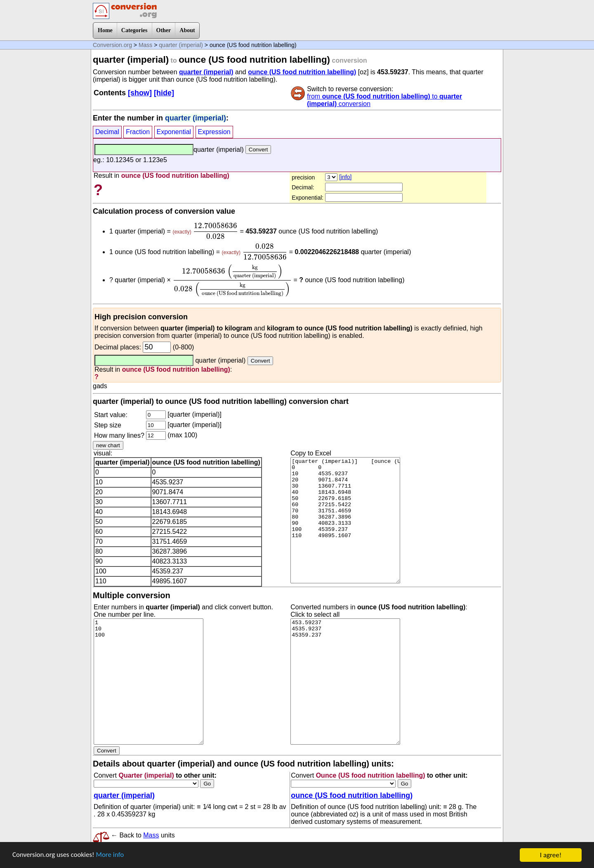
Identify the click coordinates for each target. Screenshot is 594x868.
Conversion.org (112, 45)
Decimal (107, 132)
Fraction (138, 132)
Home (105, 30)
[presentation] (216, 231)
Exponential (174, 132)
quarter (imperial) (181, 45)
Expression (214, 132)
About (187, 30)
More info (110, 855)
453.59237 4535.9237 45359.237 (345, 682)
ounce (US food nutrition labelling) (302, 72)
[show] (140, 93)
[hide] (164, 93)
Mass (145, 45)
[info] (345, 177)
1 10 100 (148, 682)
